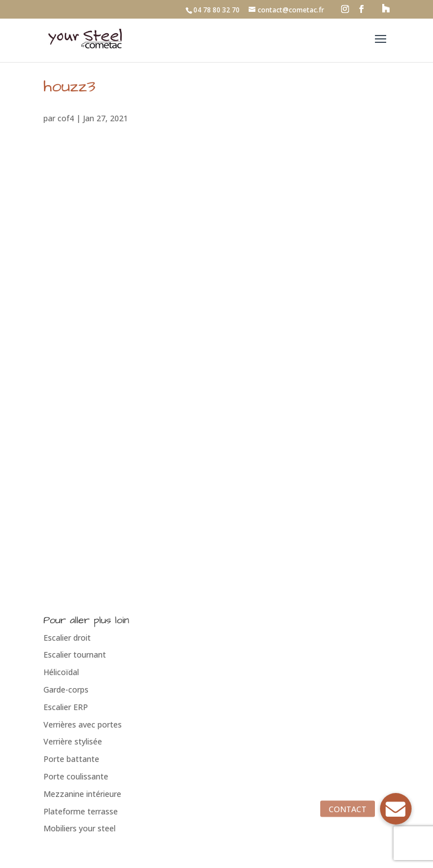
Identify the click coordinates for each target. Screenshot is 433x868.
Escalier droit (67, 638)
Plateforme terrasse (81, 811)
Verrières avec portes (83, 724)
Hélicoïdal (61, 672)
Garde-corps (66, 689)
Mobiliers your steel (79, 828)
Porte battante (71, 759)
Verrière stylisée (73, 741)
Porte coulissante (76, 776)
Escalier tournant (75, 655)
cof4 (66, 118)
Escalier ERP (66, 707)
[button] (396, 809)
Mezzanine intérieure (82, 794)
